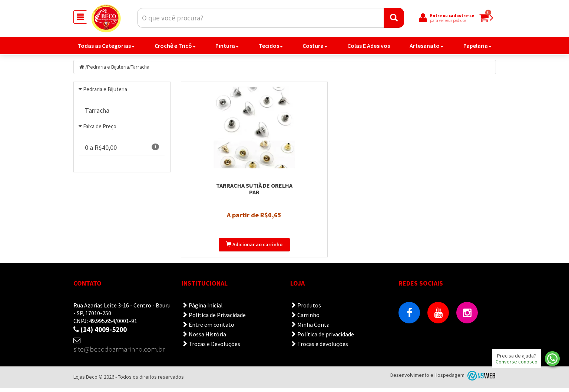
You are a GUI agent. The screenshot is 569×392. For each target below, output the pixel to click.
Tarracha (141, 67)
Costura (315, 46)
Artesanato (426, 46)
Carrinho (305, 319)
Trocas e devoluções (319, 347)
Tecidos (271, 46)
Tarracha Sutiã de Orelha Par (230, 192)
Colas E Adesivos (369, 46)
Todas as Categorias (106, 46)
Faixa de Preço (100, 131)
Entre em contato (208, 328)
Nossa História (204, 338)
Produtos (306, 309)
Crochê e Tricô (175, 46)
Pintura (227, 46)
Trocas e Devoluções (211, 347)
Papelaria (477, 46)
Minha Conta (310, 328)
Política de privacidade (322, 338)
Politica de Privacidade (214, 319)
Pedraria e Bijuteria (108, 67)
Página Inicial (202, 309)
